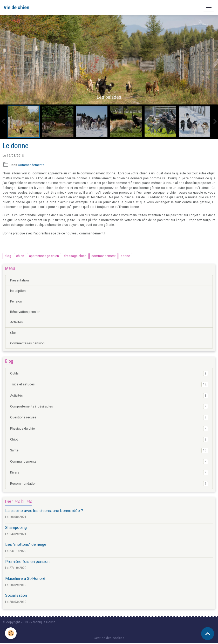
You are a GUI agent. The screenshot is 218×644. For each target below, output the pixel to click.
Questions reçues (109, 417)
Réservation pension (25, 312)
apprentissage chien (44, 256)
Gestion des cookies (109, 638)
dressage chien (75, 256)
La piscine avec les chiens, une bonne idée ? (44, 511)
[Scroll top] (208, 634)
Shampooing (16, 528)
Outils (109, 373)
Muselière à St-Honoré (25, 579)
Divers (109, 472)
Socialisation (16, 595)
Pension (16, 301)
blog (8, 256)
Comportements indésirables (109, 406)
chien (20, 256)
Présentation (19, 280)
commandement (104, 256)
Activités (16, 322)
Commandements (31, 165)
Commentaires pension (27, 343)
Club (13, 333)
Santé (109, 450)
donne (125, 256)
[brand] (16, 8)
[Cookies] (11, 633)
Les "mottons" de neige (26, 544)
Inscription (18, 291)
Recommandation (109, 484)
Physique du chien (109, 429)
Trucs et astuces (109, 384)
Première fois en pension (27, 562)
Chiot (109, 439)
